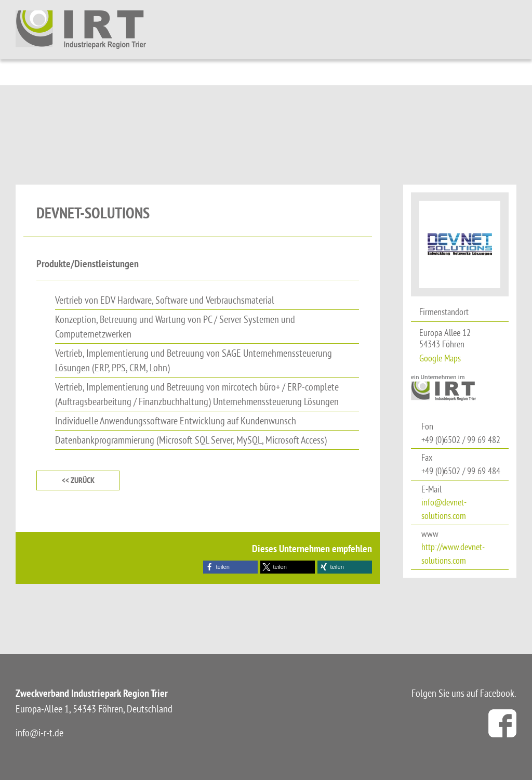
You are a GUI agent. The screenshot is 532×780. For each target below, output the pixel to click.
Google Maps (440, 358)
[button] (230, 567)
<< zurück (78, 480)
